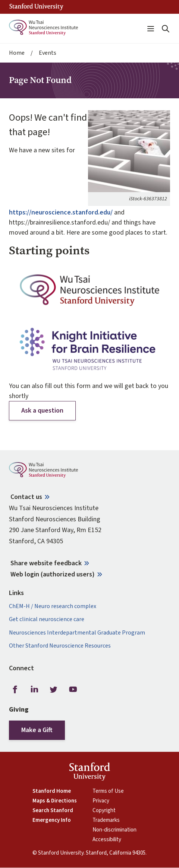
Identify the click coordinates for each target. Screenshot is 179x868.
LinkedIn (34, 690)
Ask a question (42, 411)
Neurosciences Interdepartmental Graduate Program (77, 633)
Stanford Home (52, 791)
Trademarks (106, 820)
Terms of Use (108, 791)
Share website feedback (46, 563)
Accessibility (107, 840)
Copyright (104, 811)
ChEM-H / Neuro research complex (53, 606)
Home (17, 53)
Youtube (73, 690)
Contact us (26, 497)
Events (48, 53)
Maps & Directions (55, 801)
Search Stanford (53, 811)
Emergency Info (52, 820)
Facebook (15, 690)
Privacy (101, 801)
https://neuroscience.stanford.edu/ (61, 212)
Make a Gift (37, 730)
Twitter (54, 690)
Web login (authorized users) (53, 574)
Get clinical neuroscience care (47, 619)
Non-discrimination (114, 830)
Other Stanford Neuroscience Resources (60, 646)
